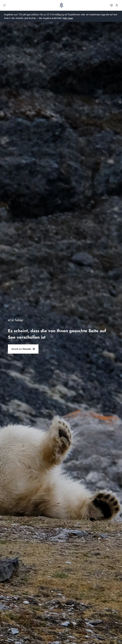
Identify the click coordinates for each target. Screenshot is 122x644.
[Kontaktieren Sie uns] (111, 5)
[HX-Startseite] (62, 5)
